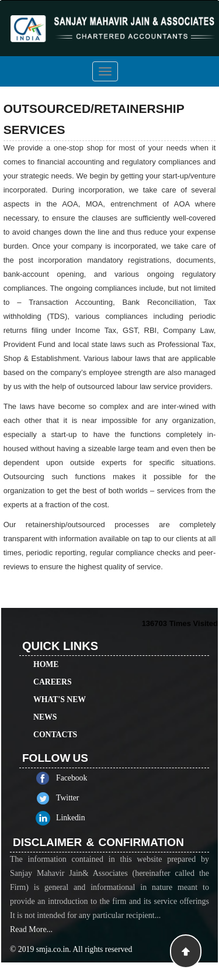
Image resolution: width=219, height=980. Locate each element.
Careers (53, 668)
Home (46, 651)
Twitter (81, 798)
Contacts (55, 721)
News (45, 704)
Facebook (85, 778)
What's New (60, 686)
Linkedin (84, 818)
